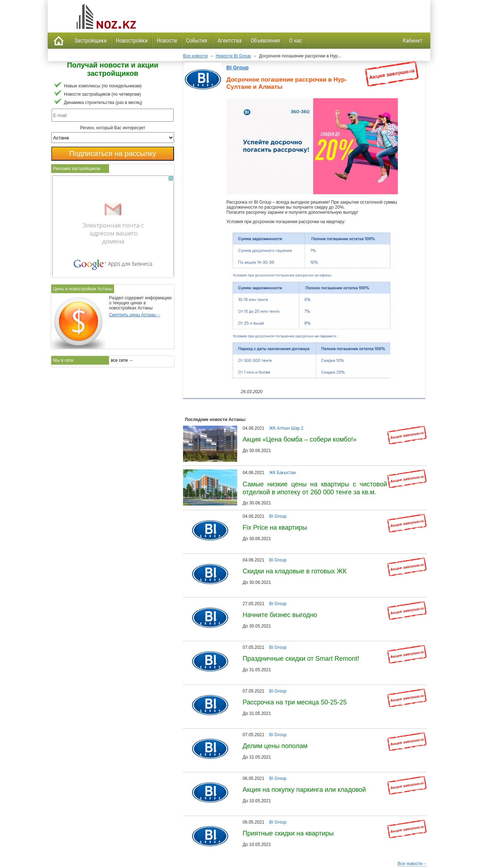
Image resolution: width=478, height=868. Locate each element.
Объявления (265, 41)
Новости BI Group (233, 56)
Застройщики (91, 41)
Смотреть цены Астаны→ (135, 315)
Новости (167, 41)
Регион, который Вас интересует (113, 128)
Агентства (229, 41)
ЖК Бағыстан (282, 473)
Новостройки (132, 41)
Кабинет (412, 41)
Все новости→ (412, 864)
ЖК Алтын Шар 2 (286, 428)
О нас (296, 41)
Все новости (195, 56)
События (197, 41)
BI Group (238, 68)
